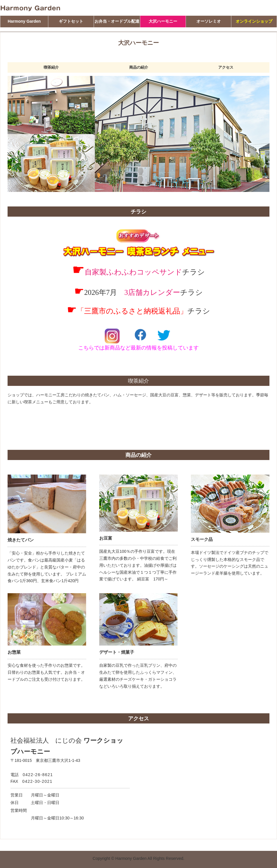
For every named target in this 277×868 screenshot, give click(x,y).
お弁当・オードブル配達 (117, 21)
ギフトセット (71, 21)
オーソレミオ (209, 21)
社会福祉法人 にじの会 (46, 740)
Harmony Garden (24, 21)
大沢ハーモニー (163, 21)
